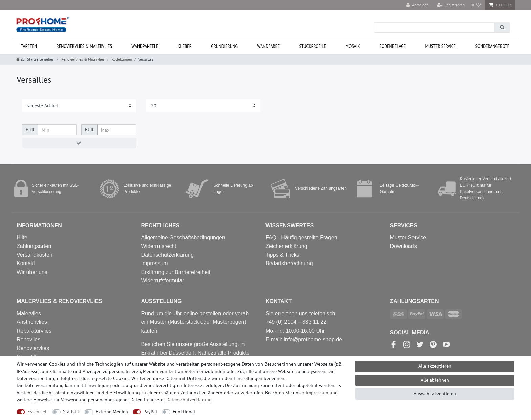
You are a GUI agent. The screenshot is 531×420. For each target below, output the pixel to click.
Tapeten (29, 46)
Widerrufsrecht (159, 246)
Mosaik (353, 46)
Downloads (403, 246)
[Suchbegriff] (434, 27)
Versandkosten (35, 255)
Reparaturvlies (34, 331)
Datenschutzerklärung (168, 255)
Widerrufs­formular (163, 281)
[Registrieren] (451, 5)
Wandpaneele (145, 46)
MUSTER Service (441, 46)
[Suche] (502, 27)
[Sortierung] (79, 106)
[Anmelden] (417, 5)
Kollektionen (121, 59)
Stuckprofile (313, 46)
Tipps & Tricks (282, 255)
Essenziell (38, 412)
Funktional (184, 412)
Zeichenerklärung (286, 246)
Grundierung (224, 46)
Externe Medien (112, 412)
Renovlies (28, 340)
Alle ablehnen (435, 380)
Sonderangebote (492, 46)
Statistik (71, 412)
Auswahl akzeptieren (435, 394)
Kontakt (26, 263)
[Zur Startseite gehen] (35, 59)
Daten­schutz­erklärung (189, 400)
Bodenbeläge (392, 46)
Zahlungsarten (34, 246)
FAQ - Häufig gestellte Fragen (301, 238)
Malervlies (29, 313)
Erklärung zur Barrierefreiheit (176, 272)
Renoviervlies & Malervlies (84, 46)
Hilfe (22, 238)
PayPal (150, 412)
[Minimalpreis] (57, 130)
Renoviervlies (33, 348)
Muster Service (408, 238)
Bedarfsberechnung (289, 263)
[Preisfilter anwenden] (79, 143)
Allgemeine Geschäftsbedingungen (183, 238)
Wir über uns (32, 272)
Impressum (155, 263)
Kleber (185, 46)
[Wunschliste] (477, 5)
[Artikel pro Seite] (204, 106)
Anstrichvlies (32, 322)
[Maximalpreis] (117, 130)
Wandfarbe (268, 46)
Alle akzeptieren (435, 366)
